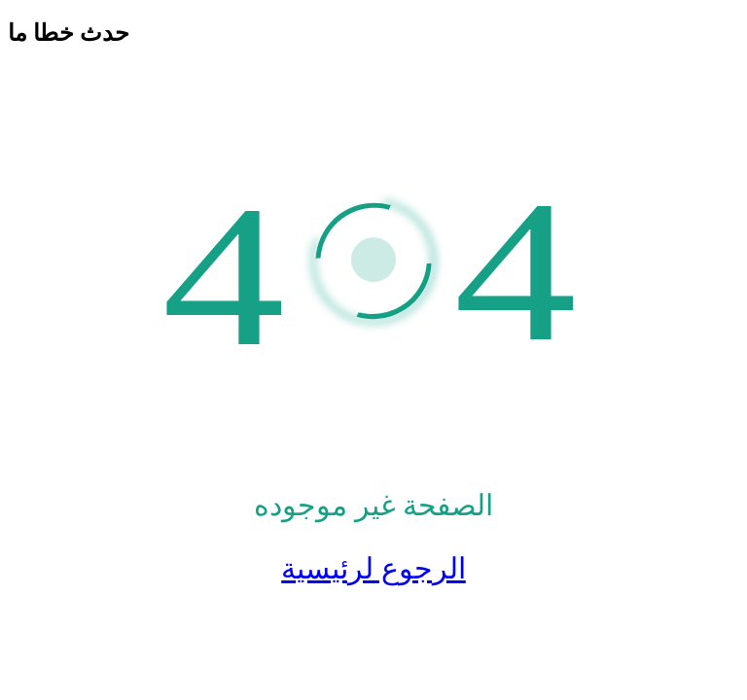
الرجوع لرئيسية (373, 568)
